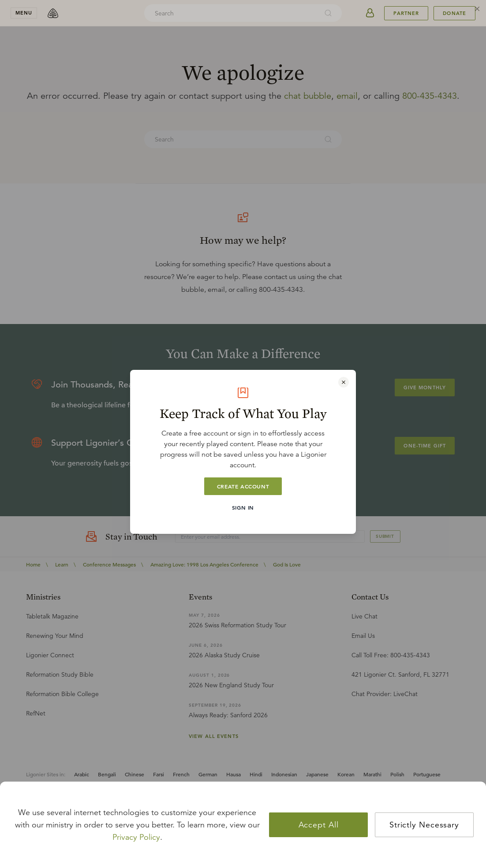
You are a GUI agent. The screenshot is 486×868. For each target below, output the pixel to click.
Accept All (319, 825)
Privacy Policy (136, 837)
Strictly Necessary (424, 825)
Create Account (243, 486)
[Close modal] (344, 382)
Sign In (243, 507)
